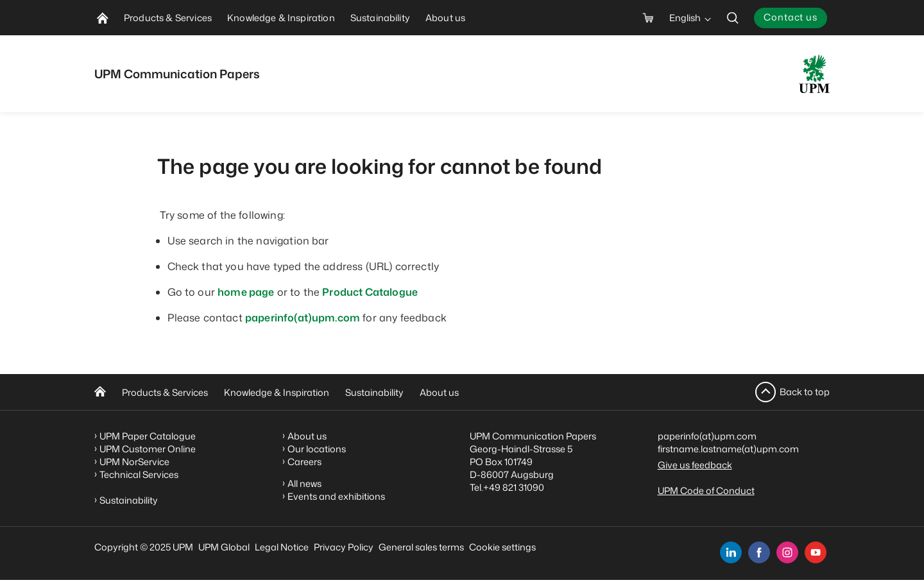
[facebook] (759, 552)
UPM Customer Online (148, 449)
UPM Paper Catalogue (148, 436)
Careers (304, 462)
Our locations (317, 449)
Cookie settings (502, 547)
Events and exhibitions (336, 496)
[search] (733, 18)
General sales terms (421, 547)
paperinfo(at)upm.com (303, 318)
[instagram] (787, 552)
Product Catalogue (370, 292)
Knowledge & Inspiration (277, 392)
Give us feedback (695, 465)
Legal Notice (282, 547)
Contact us (791, 17)
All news (304, 483)
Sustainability (374, 392)
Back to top (805, 392)
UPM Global (224, 547)
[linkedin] (731, 552)
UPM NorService (134, 462)
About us (439, 392)
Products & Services (165, 392)
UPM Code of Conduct (706, 490)
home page (246, 292)
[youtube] (816, 552)
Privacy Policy (344, 547)
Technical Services (139, 474)
